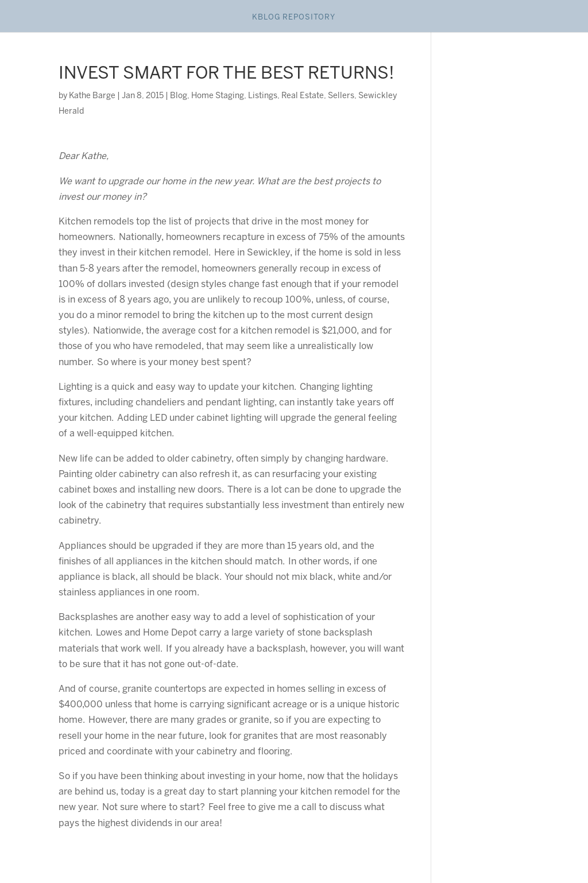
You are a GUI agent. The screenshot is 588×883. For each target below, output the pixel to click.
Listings (263, 96)
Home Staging (218, 96)
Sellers (341, 96)
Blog (179, 96)
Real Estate (303, 96)
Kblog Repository (294, 18)
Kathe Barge (92, 96)
